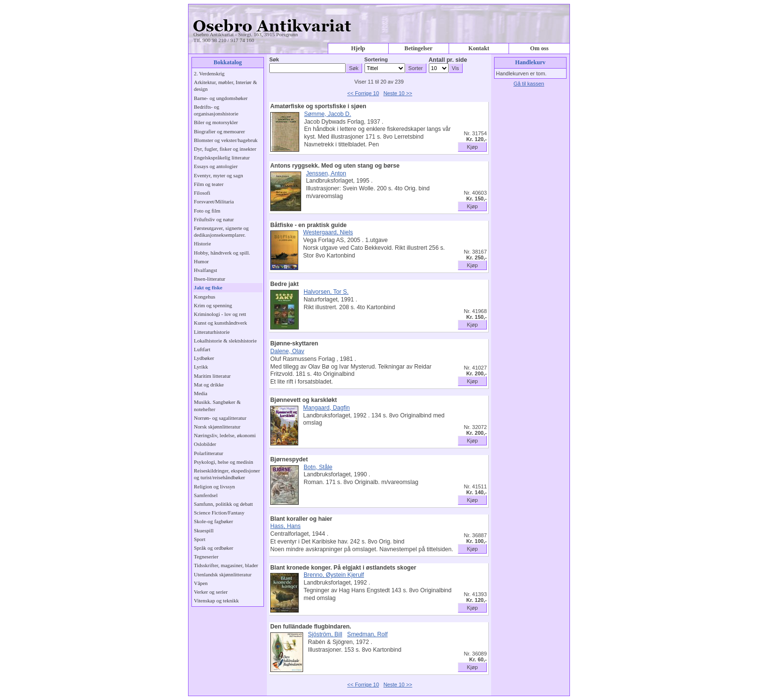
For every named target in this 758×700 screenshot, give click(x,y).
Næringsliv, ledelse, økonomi (225, 435)
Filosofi (202, 193)
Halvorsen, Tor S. (326, 292)
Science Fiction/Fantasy (219, 513)
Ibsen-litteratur (210, 279)
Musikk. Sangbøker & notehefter (217, 405)
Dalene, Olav (287, 351)
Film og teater (209, 184)
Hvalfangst (205, 270)
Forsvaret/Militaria (214, 201)
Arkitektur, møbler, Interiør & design (226, 86)
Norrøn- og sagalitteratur (220, 418)
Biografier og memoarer (219, 131)
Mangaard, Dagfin (327, 408)
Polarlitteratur (209, 453)
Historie (202, 243)
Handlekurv (531, 62)
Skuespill (204, 530)
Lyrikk (201, 367)
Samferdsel (206, 495)
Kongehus (204, 297)
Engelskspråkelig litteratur (222, 157)
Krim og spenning (213, 305)
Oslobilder (205, 444)
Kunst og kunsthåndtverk (220, 323)
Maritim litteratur (212, 376)
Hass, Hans (285, 526)
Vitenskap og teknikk (216, 600)
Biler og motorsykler (216, 122)
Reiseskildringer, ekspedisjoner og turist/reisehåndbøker (227, 474)
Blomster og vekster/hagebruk (226, 140)
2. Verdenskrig (209, 73)
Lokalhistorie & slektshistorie (225, 341)
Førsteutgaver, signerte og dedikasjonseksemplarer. (221, 231)
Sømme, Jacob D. (328, 114)
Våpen (201, 583)
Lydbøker (204, 358)
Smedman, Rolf (367, 634)
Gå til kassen (529, 84)
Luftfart (202, 349)
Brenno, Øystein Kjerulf (334, 575)
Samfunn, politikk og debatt (223, 504)
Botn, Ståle (318, 467)
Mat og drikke (209, 385)
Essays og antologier (216, 166)
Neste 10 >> (398, 93)
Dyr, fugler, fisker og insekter (225, 149)
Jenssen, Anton (326, 173)
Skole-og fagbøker (213, 521)
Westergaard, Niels (328, 232)
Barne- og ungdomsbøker (221, 98)
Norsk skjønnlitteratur (217, 427)
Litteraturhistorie (212, 332)
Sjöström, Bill (325, 634)
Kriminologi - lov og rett (220, 314)
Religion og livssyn (214, 486)
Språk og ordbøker (213, 548)
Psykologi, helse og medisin (224, 462)
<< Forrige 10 (363, 93)
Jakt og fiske (208, 287)
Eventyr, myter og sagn (219, 175)
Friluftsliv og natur (214, 219)
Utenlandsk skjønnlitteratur (223, 574)
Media (201, 393)
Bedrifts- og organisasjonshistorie (216, 110)
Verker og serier (211, 592)
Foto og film (207, 211)
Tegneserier (206, 557)
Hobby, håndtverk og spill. (222, 253)
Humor (201, 261)
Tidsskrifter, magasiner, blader (226, 565)
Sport (200, 539)
